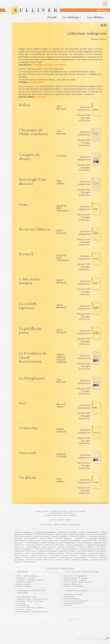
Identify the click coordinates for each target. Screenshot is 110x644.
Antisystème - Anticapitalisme (75, 576)
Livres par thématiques (60, 569)
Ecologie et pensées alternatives (93, 549)
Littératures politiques (78, 536)
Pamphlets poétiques (97, 536)
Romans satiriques (70, 555)
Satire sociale (100, 551)
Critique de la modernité (44, 534)
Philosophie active (30, 562)
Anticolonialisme (23, 605)
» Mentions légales (64, 520)
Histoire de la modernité (96, 534)
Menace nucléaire (23, 584)
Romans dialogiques (24, 532)
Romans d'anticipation (67, 547)
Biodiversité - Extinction (26, 578)
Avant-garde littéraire (85, 551)
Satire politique (46, 539)
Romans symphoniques (76, 545)
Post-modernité (81, 557)
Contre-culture (54, 555)
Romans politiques (64, 539)
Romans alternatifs (39, 555)
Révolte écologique (24, 586)
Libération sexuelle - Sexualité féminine (32, 599)
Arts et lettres (100, 547)
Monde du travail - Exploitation (76, 578)
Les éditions (95, 17)
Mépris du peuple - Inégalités (75, 580)
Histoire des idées (90, 541)
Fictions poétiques (85, 547)
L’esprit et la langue (76, 591)
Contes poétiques (32, 543)
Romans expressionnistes (76, 553)
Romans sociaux (62, 560)
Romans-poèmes (66, 557)
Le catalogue (71, 17)
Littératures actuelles (50, 541)
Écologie (22, 572)
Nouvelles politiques (35, 545)
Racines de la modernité (73, 586)
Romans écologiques (97, 553)
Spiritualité (29, 534)
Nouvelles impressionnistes (45, 532)
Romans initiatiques (60, 536)
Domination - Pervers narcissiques (30, 601)
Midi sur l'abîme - (67, 525)
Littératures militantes (55, 553)
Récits (58, 549)
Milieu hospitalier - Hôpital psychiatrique (32, 612)
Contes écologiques (88, 555)
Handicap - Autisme (24, 609)
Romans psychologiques (35, 553)
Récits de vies (61, 534)
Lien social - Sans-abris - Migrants (30, 607)
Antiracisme (21, 603)
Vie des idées (29, 557)
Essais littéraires (33, 547)
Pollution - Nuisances (25, 582)
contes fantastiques (42, 536)
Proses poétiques (85, 543)
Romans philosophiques (89, 532)
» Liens (53, 520)
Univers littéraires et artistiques (76, 601)
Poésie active (31, 551)
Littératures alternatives (96, 545)
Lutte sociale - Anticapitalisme (82, 572)
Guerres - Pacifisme (72, 584)
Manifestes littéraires (72, 599)
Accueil (52, 17)
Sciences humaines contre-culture (40, 560)
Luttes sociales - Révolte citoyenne (78, 582)
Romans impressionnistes (47, 557)
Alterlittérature (69, 597)
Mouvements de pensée (55, 545)
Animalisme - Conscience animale (30, 580)
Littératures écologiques (48, 551)
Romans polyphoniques (66, 543)
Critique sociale (34, 541)
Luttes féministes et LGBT (27, 597)
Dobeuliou (80, 639)
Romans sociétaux (48, 543)
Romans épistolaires (70, 549)
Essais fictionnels (49, 547)
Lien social (93, 557)
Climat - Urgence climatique (27, 576)
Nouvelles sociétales (67, 551)
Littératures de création (67, 532)
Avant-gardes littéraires (73, 595)
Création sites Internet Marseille (95, 639)
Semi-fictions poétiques (44, 549)
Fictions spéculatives (77, 534)
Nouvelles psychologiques (71, 541)
